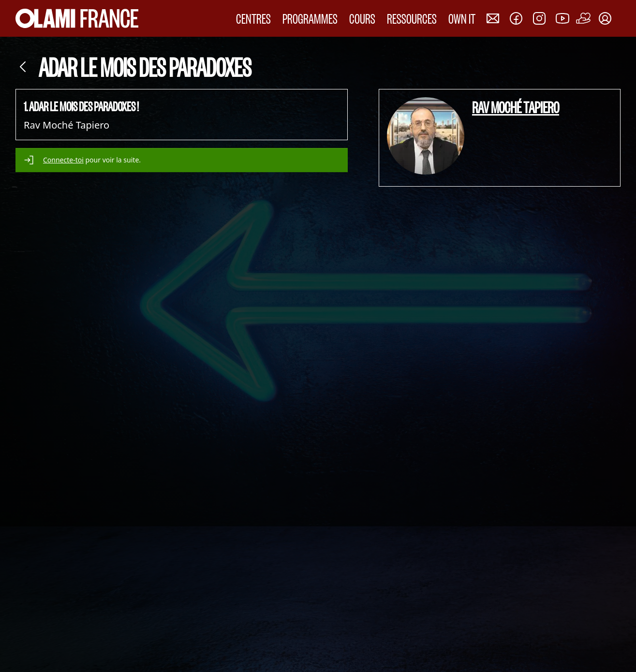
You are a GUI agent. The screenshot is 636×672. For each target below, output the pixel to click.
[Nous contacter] (493, 18)
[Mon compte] (605, 18)
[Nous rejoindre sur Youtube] (562, 18)
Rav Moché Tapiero (516, 107)
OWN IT (462, 18)
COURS (362, 18)
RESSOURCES (412, 18)
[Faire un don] (584, 18)
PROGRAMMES (310, 18)
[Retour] (23, 67)
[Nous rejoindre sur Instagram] (539, 18)
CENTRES (253, 18)
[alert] (182, 160)
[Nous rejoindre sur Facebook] (516, 18)
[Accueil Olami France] (77, 18)
